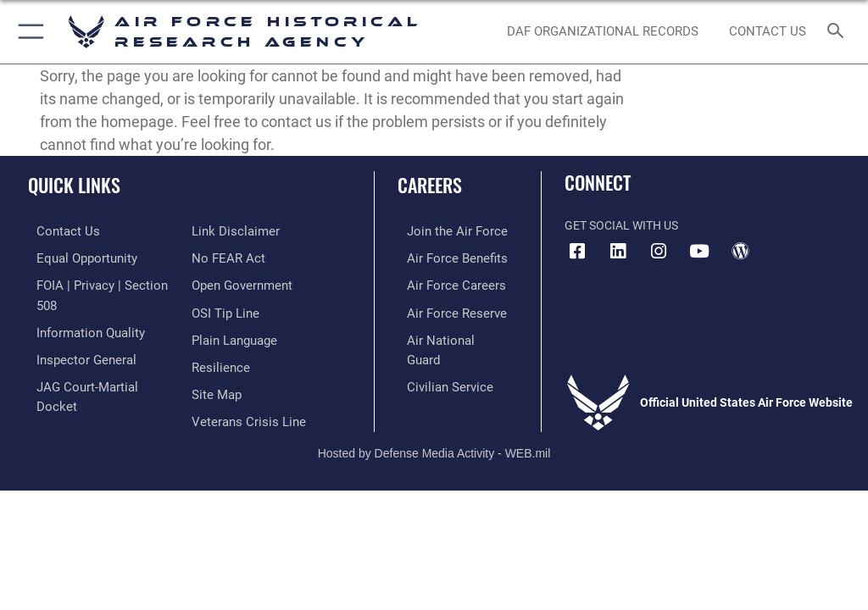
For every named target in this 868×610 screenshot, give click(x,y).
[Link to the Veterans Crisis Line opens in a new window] (243, 387)
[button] (28, 32)
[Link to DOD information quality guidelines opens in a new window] (79, 309)
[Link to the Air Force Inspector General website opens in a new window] (75, 335)
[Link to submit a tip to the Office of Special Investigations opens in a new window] (223, 283)
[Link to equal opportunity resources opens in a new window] (76, 257)
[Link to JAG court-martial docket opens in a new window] (95, 360)
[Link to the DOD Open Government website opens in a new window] (239, 257)
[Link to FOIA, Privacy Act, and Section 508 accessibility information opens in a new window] (99, 283)
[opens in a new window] (618, 252)
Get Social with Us (621, 226)
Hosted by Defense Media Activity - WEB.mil (434, 425)
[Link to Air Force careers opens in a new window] (442, 283)
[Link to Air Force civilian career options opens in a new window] (436, 360)
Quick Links (74, 185)
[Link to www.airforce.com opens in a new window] (443, 231)
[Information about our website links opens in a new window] (67, 387)
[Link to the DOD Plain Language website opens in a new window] (233, 309)
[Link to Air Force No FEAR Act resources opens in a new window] (225, 231)
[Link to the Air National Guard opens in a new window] (446, 335)
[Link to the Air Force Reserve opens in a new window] (443, 309)
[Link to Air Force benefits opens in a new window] (444, 257)
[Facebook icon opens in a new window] (577, 252)
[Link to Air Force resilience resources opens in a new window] (217, 335)
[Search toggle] (839, 32)
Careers (430, 185)
